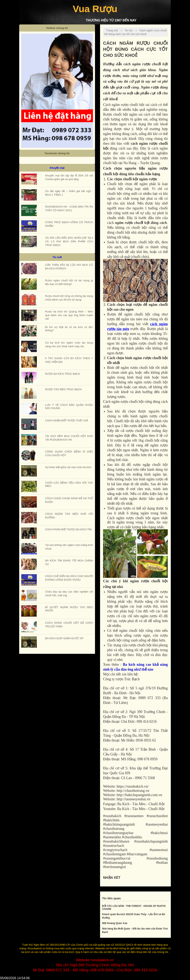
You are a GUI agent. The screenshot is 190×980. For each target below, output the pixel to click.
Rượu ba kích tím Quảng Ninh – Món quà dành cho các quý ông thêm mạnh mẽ (69, 315)
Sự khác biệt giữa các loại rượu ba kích (68, 467)
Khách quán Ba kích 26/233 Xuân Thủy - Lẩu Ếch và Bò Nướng (134, 916)
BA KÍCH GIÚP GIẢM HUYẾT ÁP (64, 638)
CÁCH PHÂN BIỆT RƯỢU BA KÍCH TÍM (68, 529)
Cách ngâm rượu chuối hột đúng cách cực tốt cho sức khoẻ (135, 32)
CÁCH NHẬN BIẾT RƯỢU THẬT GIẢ (66, 420)
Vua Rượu (95, 9)
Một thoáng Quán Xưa (115, 923)
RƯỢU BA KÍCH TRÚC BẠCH (62, 374)
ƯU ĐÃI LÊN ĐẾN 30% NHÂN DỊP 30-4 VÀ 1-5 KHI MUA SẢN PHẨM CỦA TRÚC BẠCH (69, 241)
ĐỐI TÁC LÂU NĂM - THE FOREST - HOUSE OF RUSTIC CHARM (134, 908)
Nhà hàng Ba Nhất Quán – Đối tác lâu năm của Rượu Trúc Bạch (135, 930)
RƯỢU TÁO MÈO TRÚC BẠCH (63, 389)
